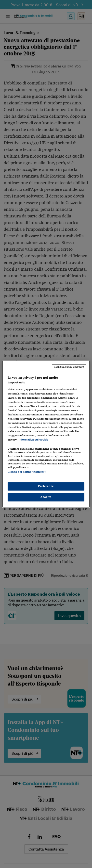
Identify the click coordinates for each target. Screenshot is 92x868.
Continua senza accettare (69, 367)
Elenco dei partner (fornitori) (27, 472)
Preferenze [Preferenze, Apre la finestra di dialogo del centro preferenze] (46, 486)
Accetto (46, 497)
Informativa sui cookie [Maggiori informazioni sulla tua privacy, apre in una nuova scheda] (33, 440)
